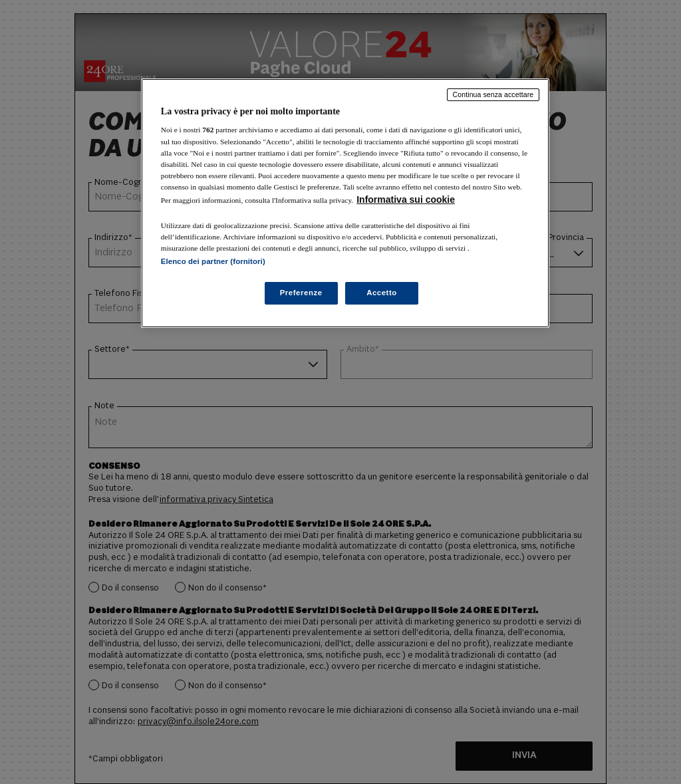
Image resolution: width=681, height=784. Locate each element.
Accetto (382, 293)
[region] (345, 203)
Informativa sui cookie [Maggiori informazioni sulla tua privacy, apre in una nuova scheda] (406, 199)
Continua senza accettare (493, 94)
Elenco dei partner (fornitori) (213, 261)
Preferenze (301, 293)
